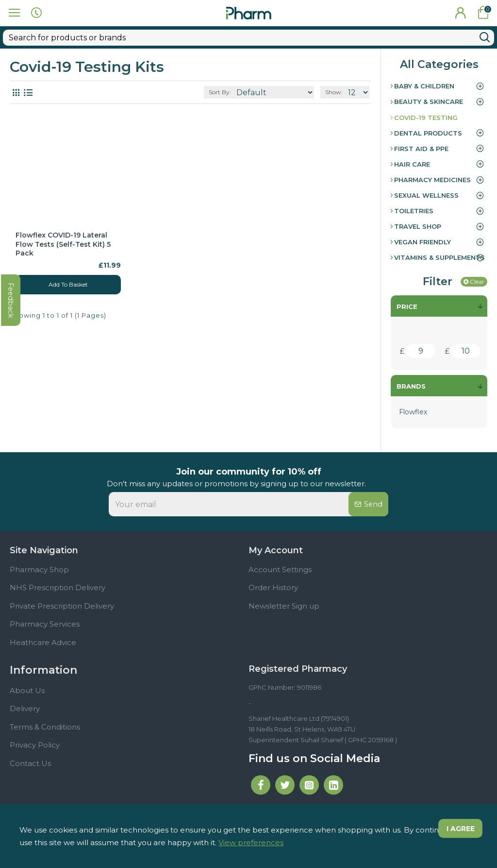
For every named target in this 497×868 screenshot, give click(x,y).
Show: (334, 75)
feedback (12, 358)
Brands (411, 369)
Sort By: (220, 75)
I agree (459, 830)
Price (407, 289)
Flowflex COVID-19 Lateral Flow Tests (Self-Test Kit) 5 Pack (63, 227)
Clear (477, 264)
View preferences (251, 842)
